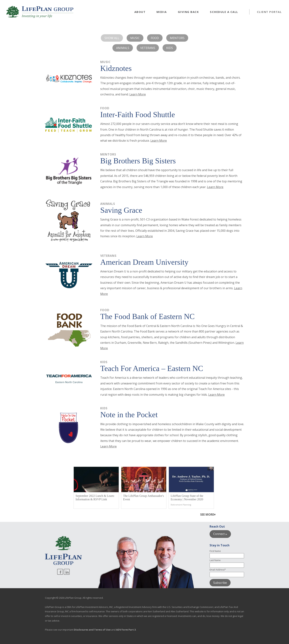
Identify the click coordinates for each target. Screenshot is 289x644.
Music (135, 38)
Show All (112, 38)
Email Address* (218, 570)
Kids (170, 48)
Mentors (177, 38)
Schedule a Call (224, 12)
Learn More (138, 94)
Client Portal (269, 12)
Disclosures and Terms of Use (92, 630)
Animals (123, 48)
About (140, 12)
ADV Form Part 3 (126, 630)
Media (162, 12)
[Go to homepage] (40, 12)
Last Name (215, 560)
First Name (215, 551)
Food (155, 38)
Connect (219, 534)
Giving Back (188, 12)
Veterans (148, 48)
